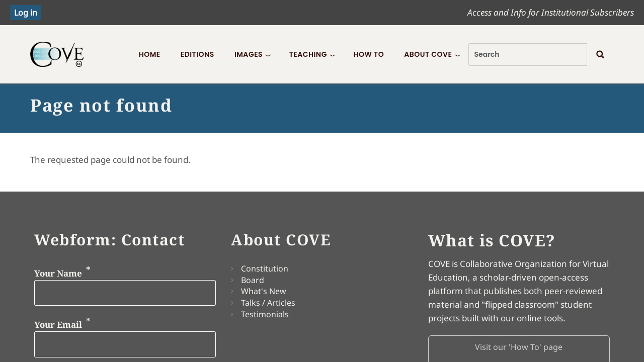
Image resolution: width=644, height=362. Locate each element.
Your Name (58, 273)
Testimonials (265, 314)
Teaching (308, 54)
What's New (264, 291)
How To (369, 54)
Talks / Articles (268, 303)
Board (253, 280)
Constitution (265, 268)
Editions (197, 54)
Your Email (58, 325)
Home (150, 54)
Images (249, 54)
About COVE (428, 54)
